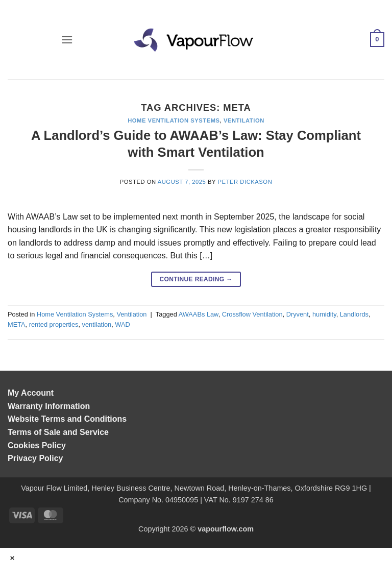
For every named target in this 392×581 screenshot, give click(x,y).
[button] (67, 40)
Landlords (354, 314)
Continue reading (196, 280)
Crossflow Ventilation (252, 314)
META (17, 324)
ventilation (97, 324)
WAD (122, 324)
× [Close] (13, 558)
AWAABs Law (199, 314)
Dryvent (298, 314)
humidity (324, 314)
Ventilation (244, 120)
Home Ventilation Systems (174, 120)
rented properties (54, 324)
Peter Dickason (245, 182)
